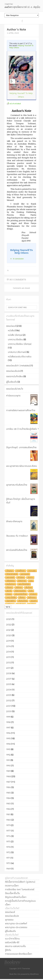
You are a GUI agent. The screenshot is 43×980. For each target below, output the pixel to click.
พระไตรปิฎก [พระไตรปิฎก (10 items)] (24, 584)
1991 (8, 760)
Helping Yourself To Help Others (21, 95)
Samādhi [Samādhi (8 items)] (11, 601)
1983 (8, 804)
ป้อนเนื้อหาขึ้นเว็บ (12, 893)
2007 (9, 679)
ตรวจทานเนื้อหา (12, 886)
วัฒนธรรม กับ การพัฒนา (17, 536)
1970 (8, 863)
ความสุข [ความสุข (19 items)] (32, 571)
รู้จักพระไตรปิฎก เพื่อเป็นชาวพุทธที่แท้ (21, 501)
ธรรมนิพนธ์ (11, 326)
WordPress (34, 974)
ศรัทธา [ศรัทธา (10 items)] (19, 588)
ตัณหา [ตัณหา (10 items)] (9, 588)
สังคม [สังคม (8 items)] (22, 598)
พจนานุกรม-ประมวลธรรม (16, 927)
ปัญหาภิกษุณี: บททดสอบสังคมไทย (21, 447)
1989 (8, 771)
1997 (8, 728)
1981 (8, 814)
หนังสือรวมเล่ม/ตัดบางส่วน (20, 357)
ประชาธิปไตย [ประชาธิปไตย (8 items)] (21, 594)
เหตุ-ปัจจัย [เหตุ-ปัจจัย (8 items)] (11, 598)
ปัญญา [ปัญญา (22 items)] (10, 571)
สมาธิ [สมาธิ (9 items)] (9, 591)
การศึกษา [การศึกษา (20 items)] (21, 571)
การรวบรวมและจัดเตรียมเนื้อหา (19, 954)
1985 (8, 793)
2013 (8, 657)
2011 (8, 668)
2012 (9, 662)
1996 (8, 733)
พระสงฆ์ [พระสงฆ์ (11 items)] (10, 577)
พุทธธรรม (9, 920)
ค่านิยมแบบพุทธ (13, 396)
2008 (9, 673)
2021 (9, 630)
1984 (8, 798)
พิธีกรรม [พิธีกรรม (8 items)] (32, 598)
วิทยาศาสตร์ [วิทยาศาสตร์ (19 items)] (12, 574)
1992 (8, 755)
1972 (8, 852)
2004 (9, 690)
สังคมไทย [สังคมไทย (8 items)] (23, 601)
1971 (8, 858)
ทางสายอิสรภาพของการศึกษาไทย (21, 410)
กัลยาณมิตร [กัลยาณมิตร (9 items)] (20, 591)
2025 (9, 619)
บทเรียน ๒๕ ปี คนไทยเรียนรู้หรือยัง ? (22, 429)
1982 (8, 809)
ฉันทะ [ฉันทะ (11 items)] (30, 577)
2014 (9, 652)
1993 (8, 749)
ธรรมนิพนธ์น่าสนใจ (15, 389)
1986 (8, 787)
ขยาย (8, 607)
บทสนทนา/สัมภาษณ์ (17, 352)
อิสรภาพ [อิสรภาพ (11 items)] (22, 581)
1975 (8, 842)
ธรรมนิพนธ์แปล (13, 371)
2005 (9, 684)
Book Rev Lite (15, 974)
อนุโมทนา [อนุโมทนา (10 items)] (11, 584)
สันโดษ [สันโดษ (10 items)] (29, 588)
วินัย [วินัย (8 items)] (31, 591)
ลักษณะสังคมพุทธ (14, 521)
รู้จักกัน (8, 950)
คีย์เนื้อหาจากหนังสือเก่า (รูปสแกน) (20, 882)
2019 (8, 641)
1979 (8, 825)
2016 (9, 646)
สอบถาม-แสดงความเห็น (15, 946)
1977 (8, 831)
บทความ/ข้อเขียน (15, 339)
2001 (9, 706)
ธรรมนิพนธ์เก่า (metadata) (18, 366)
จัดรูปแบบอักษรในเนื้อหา (16, 897)
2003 (9, 695)
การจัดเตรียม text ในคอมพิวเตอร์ (20, 889)
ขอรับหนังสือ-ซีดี (12, 942)
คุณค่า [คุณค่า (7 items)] (34, 601)
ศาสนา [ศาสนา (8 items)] (33, 594)
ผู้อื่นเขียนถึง (12, 382)
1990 (8, 766)
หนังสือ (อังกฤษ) (15, 335)
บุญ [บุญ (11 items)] (31, 581)
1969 (8, 869)
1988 (9, 776)
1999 (8, 717)
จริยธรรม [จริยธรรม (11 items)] (11, 581)
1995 (8, 738)
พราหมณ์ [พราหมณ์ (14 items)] (25, 574)
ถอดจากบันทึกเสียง (15, 376)
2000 (9, 711)
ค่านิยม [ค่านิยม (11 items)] (21, 577)
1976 (8, 836)
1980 (9, 820)
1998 (8, 722)
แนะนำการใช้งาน (12, 939)
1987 (8, 782)
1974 (8, 847)
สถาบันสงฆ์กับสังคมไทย (17, 550)
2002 (9, 700)
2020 (9, 635)
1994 (8, 744)
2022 (9, 625)
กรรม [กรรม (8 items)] (9, 594)
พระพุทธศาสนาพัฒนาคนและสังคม (22, 466)
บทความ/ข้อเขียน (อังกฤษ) (20, 344)
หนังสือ (11, 330)
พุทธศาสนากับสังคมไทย (17, 485)
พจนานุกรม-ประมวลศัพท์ (16, 923)
